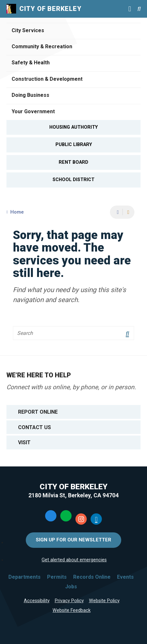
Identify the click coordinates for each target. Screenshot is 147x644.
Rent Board (73, 162)
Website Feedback (72, 610)
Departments (24, 577)
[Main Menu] (130, 9)
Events (125, 577)
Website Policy (104, 601)
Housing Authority (73, 127)
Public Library (74, 145)
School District (73, 180)
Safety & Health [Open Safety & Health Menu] (31, 63)
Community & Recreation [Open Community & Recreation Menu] (42, 46)
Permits (57, 577)
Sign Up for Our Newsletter (73, 540)
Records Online (92, 577)
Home (17, 212)
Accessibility (37, 601)
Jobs (71, 587)
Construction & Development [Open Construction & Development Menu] (47, 79)
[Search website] (139, 9)
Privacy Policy (69, 601)
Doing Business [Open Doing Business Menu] (30, 95)
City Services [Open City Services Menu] (28, 30)
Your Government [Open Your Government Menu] (33, 111)
